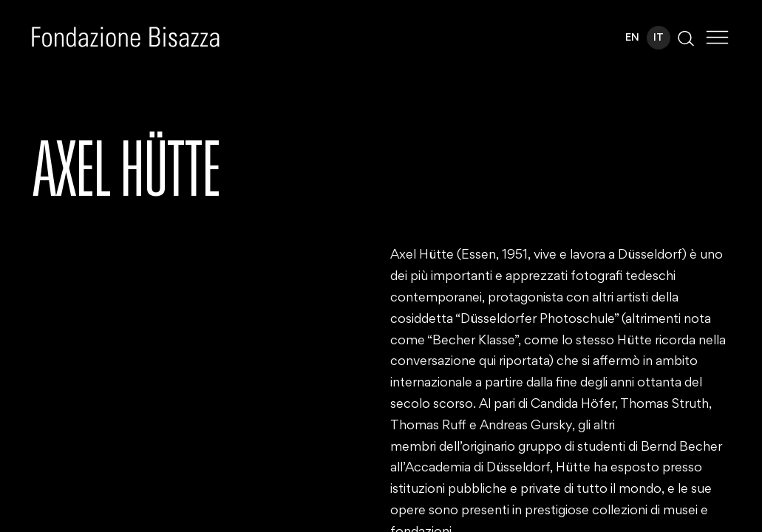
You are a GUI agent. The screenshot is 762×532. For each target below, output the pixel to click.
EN (632, 38)
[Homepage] (126, 37)
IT (659, 38)
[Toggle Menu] (717, 37)
